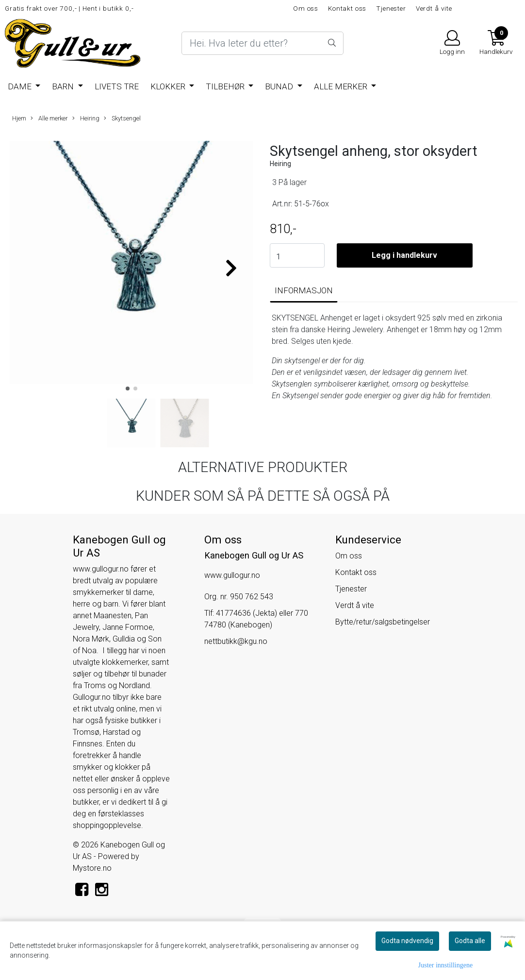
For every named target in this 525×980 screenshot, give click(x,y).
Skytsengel (122, 118)
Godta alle (470, 941)
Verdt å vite (434, 8)
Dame (21, 86)
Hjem (19, 118)
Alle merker (342, 86)
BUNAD (280, 86)
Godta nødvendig (407, 941)
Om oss (306, 8)
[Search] (262, 43)
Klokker (169, 86)
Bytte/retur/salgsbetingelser (383, 622)
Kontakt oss (347, 8)
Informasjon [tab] (304, 290)
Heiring (86, 118)
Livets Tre (117, 86)
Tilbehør (226, 86)
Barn (64, 86)
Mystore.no (92, 868)
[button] (128, 389)
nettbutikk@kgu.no (236, 641)
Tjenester (391, 8)
